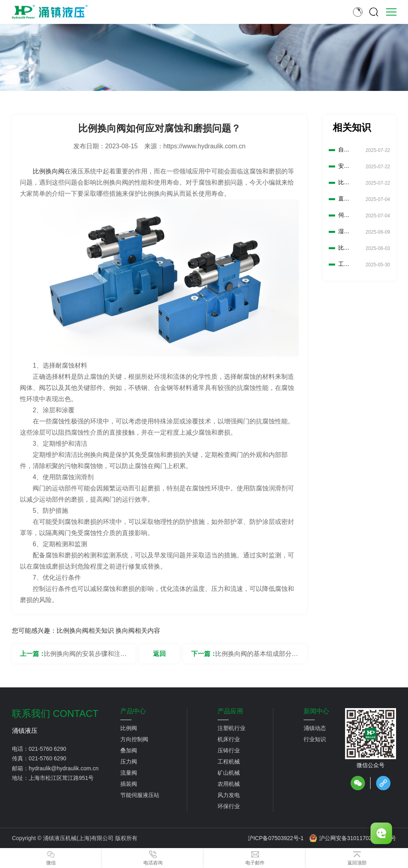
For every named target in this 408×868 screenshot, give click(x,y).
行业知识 (315, 739)
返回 (159, 654)
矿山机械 (229, 773)
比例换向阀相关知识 (85, 631)
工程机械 (229, 762)
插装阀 (129, 784)
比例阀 (129, 728)
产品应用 (230, 711)
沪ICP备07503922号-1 (276, 838)
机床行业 (229, 739)
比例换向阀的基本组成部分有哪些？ (257, 657)
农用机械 (229, 784)
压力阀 (129, 762)
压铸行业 (229, 750)
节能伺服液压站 (140, 795)
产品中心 (133, 711)
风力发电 (229, 795)
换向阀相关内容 (138, 631)
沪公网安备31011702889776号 (353, 838)
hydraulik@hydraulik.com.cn (64, 768)
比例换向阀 (49, 171)
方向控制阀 (134, 739)
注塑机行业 (231, 728)
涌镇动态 (315, 728)
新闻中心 (316, 711)
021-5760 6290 (47, 749)
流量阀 (129, 773)
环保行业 (229, 806)
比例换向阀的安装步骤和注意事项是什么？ (85, 657)
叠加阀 (129, 750)
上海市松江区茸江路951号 (61, 778)
